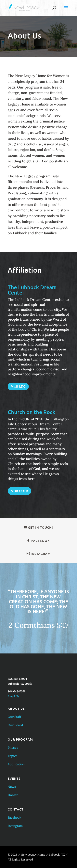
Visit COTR (19, 491)
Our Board (15, 725)
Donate (13, 795)
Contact (16, 809)
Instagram (41, 554)
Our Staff (14, 717)
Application (16, 764)
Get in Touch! (40, 527)
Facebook (40, 540)
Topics (13, 756)
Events (14, 778)
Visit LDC (18, 386)
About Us (16, 708)
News (12, 787)
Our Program (20, 739)
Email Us (13, 696)
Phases (13, 747)
